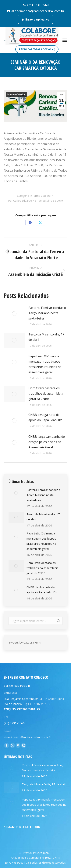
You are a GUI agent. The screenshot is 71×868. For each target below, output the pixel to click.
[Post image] (14, 314)
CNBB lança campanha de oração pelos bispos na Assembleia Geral (47, 442)
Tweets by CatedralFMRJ (25, 642)
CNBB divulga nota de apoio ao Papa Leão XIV (45, 417)
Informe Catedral (16, 94)
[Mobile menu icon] (65, 40)
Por (20, 201)
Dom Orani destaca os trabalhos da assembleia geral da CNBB (46, 393)
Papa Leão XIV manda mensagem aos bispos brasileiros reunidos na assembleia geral (45, 364)
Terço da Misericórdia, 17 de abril (46, 337)
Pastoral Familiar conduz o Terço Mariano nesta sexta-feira (47, 313)
